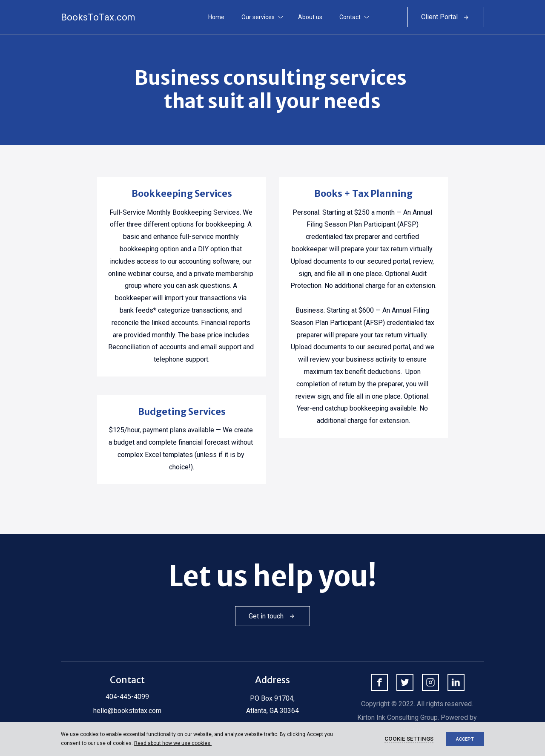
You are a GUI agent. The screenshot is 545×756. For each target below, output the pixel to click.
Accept (465, 739)
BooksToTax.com (98, 17)
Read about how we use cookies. (173, 743)
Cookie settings (409, 739)
